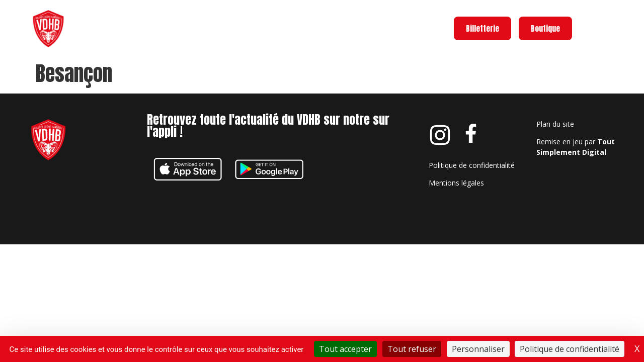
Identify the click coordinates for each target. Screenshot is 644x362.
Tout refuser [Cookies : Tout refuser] (412, 349)
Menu (621, 26)
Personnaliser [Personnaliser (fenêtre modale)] (478, 349)
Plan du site (555, 124)
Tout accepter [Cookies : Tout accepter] (345, 349)
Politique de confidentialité (472, 165)
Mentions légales (456, 183)
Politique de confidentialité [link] (570, 349)
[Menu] (590, 29)
